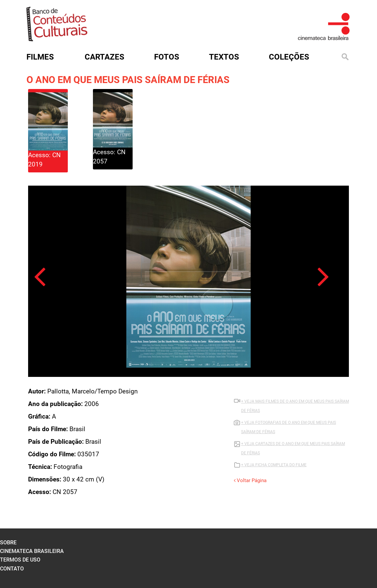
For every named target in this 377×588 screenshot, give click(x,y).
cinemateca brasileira (32, 551)
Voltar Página (250, 480)
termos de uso (20, 560)
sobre (8, 543)
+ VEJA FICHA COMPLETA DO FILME (274, 465)
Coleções (289, 57)
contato (12, 569)
